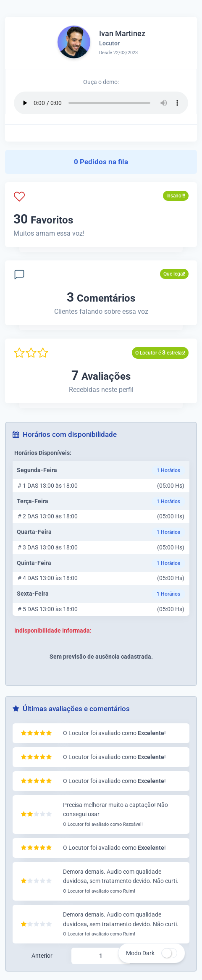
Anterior (42, 956)
